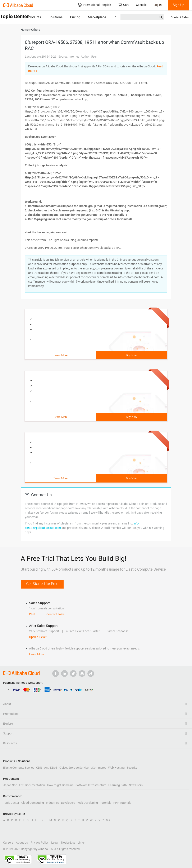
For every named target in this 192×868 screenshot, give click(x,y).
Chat (32, 614)
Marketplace (97, 17)
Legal (55, 843)
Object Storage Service (74, 768)
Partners (120, 17)
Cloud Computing (33, 803)
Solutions (56, 17)
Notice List (68, 843)
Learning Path (118, 785)
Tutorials (106, 803)
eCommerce (98, 768)
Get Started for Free (42, 584)
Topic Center (11, 803)
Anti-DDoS (51, 768)
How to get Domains (60, 785)
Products (34, 17)
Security (132, 768)
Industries (52, 803)
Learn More (60, 355)
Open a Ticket (38, 637)
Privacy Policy (40, 843)
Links (81, 843)
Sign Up (179, 5)
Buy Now (131, 355)
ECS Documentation (32, 785)
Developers (68, 803)
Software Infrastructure (91, 785)
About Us (22, 843)
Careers (8, 843)
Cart (124, 5)
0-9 (108, 820)
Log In (158, 5)
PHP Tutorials (122, 803)
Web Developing (88, 803)
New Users (136, 785)
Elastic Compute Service (19, 768)
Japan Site (10, 785)
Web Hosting (116, 768)
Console (141, 5)
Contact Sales (180, 17)
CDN (39, 768)
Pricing (75, 17)
